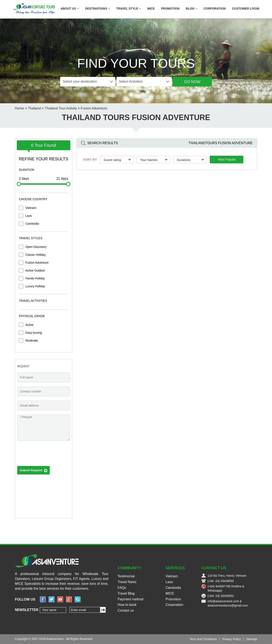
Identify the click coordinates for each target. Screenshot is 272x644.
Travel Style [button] (129, 9)
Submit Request (33, 470)
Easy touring (34, 333)
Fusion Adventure (37, 263)
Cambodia (32, 224)
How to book (127, 605)
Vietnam (31, 208)
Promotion (170, 9)
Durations (191, 160)
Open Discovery (36, 247)
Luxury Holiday (35, 286)
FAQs (122, 588)
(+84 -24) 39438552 (221, 596)
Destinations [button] (98, 9)
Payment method (130, 599)
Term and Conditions (203, 639)
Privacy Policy (232, 639)
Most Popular (227, 160)
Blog (192, 9)
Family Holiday (35, 278)
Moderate (32, 341)
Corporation (215, 9)
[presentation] (50, 454)
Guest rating (118, 160)
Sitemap (252, 639)
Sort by (90, 159)
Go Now (192, 82)
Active (29, 325)
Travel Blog (126, 593)
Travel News (127, 582)
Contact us (126, 610)
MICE (151, 9)
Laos (28, 216)
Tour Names (154, 160)
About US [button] (70, 9)
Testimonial (126, 576)
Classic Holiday (35, 255)
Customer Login (246, 9)
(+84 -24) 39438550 (221, 581)
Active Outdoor (35, 270)
